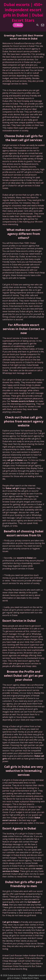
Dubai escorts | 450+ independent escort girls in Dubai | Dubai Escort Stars (23, 12)
